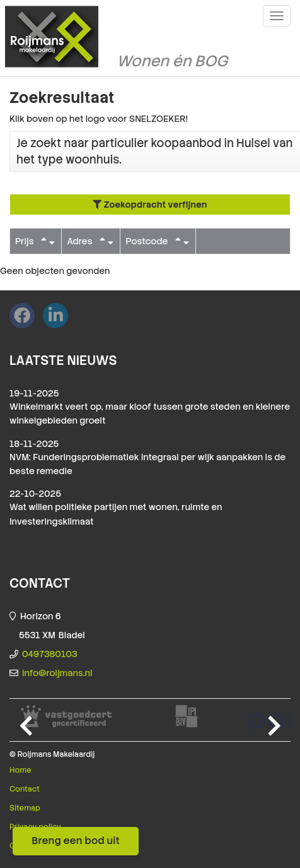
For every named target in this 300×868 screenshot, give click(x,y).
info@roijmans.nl (57, 673)
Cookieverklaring (41, 846)
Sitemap (25, 808)
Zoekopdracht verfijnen (150, 205)
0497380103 (50, 654)
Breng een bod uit (76, 841)
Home (20, 770)
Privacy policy (35, 827)
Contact (25, 789)
